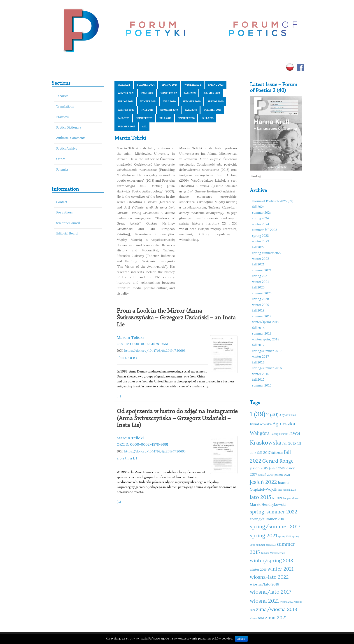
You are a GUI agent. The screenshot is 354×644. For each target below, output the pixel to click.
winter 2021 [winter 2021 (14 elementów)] (281, 569)
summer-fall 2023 (265, 230)
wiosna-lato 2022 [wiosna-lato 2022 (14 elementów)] (269, 577)
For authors (64, 213)
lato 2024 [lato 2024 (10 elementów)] (277, 498)
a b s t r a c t (127, 358)
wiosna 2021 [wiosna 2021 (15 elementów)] (264, 601)
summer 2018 (213, 110)
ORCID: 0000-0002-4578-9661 (143, 344)
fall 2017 (124, 118)
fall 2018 (191, 110)
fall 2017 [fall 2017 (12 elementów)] (264, 452)
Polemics (62, 170)
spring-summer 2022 (267, 253)
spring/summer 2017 (267, 351)
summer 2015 (127, 126)
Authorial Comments (71, 138)
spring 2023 (216, 85)
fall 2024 (124, 85)
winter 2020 (126, 110)
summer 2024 (146, 85)
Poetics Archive (67, 149)
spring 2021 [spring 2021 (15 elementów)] (264, 535)
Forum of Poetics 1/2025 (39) (273, 201)
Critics (61, 159)
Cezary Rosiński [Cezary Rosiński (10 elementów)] (279, 434)
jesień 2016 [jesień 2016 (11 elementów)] (277, 468)
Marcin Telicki (130, 337)
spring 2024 (170, 85)
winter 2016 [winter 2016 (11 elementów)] (258, 569)
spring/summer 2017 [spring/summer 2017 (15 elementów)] (275, 526)
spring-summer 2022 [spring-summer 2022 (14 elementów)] (274, 512)
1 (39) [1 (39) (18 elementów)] (258, 414)
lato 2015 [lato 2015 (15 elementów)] (261, 497)
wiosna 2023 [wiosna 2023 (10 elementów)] (287, 602)
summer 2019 (169, 110)
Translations (65, 107)
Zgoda (241, 639)
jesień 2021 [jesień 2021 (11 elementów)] (282, 475)
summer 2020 (192, 101)
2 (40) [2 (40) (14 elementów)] (272, 415)
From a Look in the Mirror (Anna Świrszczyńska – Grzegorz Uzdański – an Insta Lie (176, 318)
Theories (62, 96)
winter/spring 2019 (266, 322)
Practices (62, 117)
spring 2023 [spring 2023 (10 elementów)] (285, 536)
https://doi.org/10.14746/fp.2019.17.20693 (155, 351)
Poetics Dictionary (69, 128)
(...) (119, 396)
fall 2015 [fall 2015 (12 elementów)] (289, 443)
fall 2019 (148, 110)
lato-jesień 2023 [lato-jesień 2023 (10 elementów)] (287, 490)
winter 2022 (169, 93)
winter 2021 (148, 101)
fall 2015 (208, 118)
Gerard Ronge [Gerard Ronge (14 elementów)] (278, 461)
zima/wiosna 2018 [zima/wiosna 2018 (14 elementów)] (277, 609)
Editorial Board (67, 234)
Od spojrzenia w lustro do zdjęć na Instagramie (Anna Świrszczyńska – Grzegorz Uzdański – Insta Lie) (177, 419)
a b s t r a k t (127, 458)
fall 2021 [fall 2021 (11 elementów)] (277, 453)
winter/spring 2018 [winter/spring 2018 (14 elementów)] (272, 560)
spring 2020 (216, 101)
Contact (62, 202)
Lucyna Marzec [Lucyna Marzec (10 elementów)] (291, 498)
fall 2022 (147, 93)
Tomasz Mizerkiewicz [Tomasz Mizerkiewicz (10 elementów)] (273, 553)
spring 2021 (126, 101)
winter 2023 (126, 93)
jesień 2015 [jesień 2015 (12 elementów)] (259, 468)
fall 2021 (190, 93)
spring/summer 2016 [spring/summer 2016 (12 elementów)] (268, 519)
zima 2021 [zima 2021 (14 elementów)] (276, 618)
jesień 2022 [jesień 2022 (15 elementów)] (263, 482)
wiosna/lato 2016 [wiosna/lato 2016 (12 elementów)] (265, 584)
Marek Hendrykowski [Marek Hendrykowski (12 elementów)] (268, 504)
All (144, 126)
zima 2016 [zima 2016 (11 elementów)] (257, 618)
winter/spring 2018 (266, 340)
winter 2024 (193, 85)
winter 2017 (144, 118)
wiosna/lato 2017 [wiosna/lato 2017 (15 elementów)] (271, 592)
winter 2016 (186, 118)
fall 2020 (169, 101)
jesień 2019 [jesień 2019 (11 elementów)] (266, 475)
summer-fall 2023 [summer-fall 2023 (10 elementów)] (266, 545)
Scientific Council (68, 223)
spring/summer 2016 (267, 368)
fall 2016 (165, 118)
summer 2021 (211, 93)
